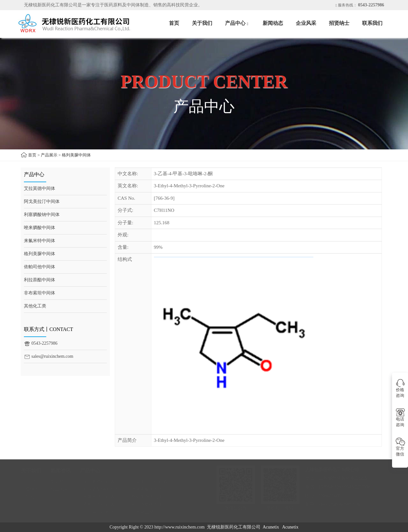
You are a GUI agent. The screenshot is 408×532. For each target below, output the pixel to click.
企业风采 (306, 23)
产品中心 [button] (237, 24)
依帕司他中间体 (40, 267)
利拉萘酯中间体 (40, 280)
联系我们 (372, 23)
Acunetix (271, 527)
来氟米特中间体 (40, 241)
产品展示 (49, 155)
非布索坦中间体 (40, 293)
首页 (174, 23)
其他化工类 (35, 306)
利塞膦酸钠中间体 (42, 215)
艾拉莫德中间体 (40, 188)
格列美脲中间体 (76, 155)
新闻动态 (273, 23)
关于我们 (202, 23)
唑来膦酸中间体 (40, 228)
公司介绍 (33, 482)
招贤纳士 (339, 23)
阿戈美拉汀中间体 (42, 201)
